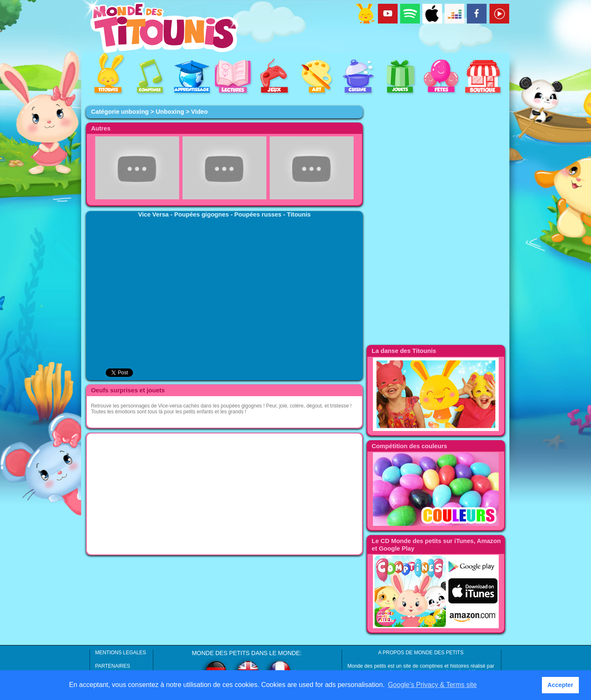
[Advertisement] (224, 494)
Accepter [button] (560, 685)
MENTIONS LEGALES (121, 653)
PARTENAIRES (113, 666)
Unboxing (170, 112)
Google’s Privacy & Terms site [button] (432, 685)
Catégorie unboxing (120, 112)
